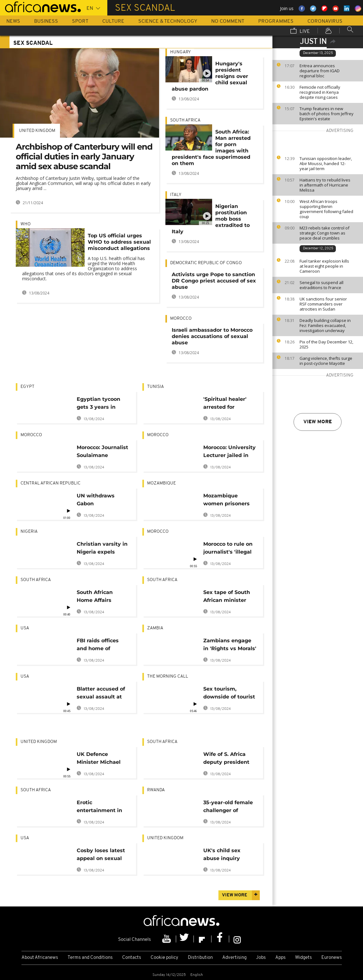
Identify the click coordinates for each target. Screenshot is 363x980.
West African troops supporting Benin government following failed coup (326, 209)
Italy (176, 195)
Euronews (332, 958)
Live (300, 31)
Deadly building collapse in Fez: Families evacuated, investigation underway (325, 325)
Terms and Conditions (90, 958)
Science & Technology (168, 21)
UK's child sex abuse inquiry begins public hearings (222, 855)
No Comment (228, 21)
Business (46, 21)
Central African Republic (51, 483)
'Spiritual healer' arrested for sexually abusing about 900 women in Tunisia (228, 404)
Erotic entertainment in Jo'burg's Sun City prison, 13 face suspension (101, 808)
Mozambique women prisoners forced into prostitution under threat (228, 501)
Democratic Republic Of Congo (206, 263)
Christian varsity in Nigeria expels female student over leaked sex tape (102, 549)
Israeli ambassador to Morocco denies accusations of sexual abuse (212, 336)
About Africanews (40, 958)
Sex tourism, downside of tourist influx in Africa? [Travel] (229, 694)
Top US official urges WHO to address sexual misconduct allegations (119, 242)
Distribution (200, 958)
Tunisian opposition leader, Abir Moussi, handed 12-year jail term (326, 163)
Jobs (261, 958)
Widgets (303, 958)
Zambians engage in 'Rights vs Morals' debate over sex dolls (230, 646)
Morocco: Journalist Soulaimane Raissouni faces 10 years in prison (102, 452)
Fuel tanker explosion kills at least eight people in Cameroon (324, 266)
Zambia (155, 628)
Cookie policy (164, 958)
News (13, 21)
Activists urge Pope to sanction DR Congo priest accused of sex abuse (214, 281)
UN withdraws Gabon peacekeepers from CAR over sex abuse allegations (103, 501)
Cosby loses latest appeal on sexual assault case (101, 855)
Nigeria (29, 532)
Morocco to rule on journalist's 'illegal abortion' (228, 549)
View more (318, 422)
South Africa (185, 120)
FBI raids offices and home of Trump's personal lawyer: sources (100, 646)
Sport (80, 21)
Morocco (181, 319)
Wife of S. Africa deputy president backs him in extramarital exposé (226, 759)
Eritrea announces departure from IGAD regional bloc (320, 71)
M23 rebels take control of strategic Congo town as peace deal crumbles (324, 233)
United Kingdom (37, 131)
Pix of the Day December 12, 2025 (326, 344)
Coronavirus (325, 21)
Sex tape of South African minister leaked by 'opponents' (227, 597)
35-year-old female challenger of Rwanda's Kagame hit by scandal (228, 808)
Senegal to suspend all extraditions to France (321, 285)
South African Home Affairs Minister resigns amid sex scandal (100, 597)
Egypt (27, 387)
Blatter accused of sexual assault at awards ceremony (101, 694)
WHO (26, 224)
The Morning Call (168, 677)
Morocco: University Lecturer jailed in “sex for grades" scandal (229, 452)
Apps (280, 958)
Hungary (181, 52)
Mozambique (161, 483)
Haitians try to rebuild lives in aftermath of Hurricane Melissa (325, 185)
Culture (113, 21)
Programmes (276, 21)
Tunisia (155, 387)
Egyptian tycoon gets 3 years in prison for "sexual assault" (100, 404)
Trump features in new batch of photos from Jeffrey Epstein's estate (327, 114)
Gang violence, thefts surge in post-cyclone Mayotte (326, 361)
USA (25, 628)
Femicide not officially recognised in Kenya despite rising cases (320, 92)
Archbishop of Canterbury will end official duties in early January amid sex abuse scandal (84, 157)
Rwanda (156, 790)
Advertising (234, 958)
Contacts (132, 958)
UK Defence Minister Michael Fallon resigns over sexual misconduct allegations (102, 759)
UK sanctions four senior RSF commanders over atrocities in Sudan (323, 304)
